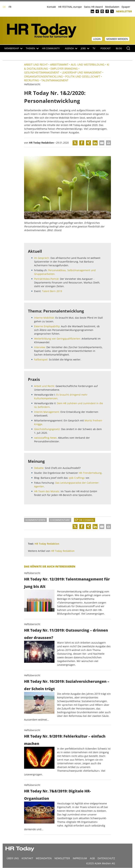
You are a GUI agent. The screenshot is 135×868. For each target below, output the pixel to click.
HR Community (51, 48)
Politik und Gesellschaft (83, 76)
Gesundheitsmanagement (42, 72)
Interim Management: (47, 412)
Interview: (40, 347)
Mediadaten (112, 7)
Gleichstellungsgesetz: (47, 429)
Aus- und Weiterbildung (88, 64)
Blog (119, 48)
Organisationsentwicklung (43, 76)
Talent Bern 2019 (52, 291)
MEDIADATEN (44, 858)
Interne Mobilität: (44, 318)
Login (97, 39)
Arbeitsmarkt (59, 64)
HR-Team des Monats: (47, 491)
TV (94, 48)
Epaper (126, 7)
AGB (92, 858)
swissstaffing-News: (46, 438)
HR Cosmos (86, 520)
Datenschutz (106, 858)
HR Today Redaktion (41, 143)
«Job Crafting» (77, 478)
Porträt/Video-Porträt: (47, 279)
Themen (32, 48)
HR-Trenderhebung (90, 473)
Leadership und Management (82, 72)
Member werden (117, 39)
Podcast (106, 48)
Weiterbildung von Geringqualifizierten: (57, 339)
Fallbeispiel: (41, 359)
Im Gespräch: (42, 258)
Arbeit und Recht (36, 64)
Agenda (71, 48)
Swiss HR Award (93, 7)
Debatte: (39, 468)
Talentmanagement (55, 80)
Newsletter (124, 11)
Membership (13, 48)
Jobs (85, 48)
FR (10, 7)
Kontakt (51, 7)
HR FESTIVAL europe (70, 7)
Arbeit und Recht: (44, 386)
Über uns (13, 858)
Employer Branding (64, 69)
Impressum (80, 858)
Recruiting (31, 80)
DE (4, 7)
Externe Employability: (47, 326)
